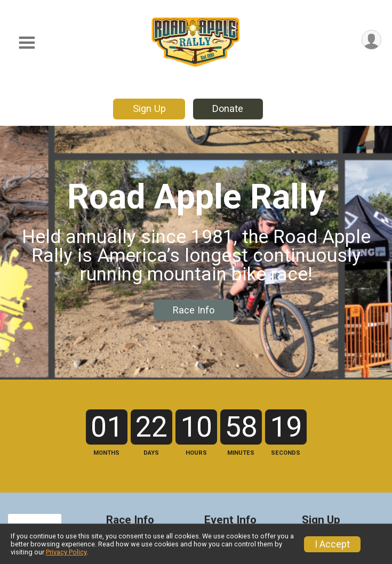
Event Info (230, 520)
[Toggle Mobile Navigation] (27, 43)
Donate (228, 108)
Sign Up (149, 108)
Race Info (194, 310)
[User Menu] (371, 40)
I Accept (332, 544)
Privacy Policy (66, 552)
